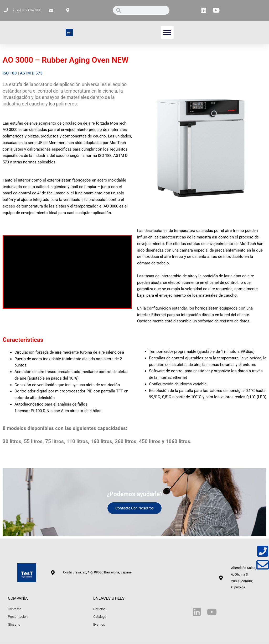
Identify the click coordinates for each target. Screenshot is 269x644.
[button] (167, 33)
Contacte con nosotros (134, 508)
